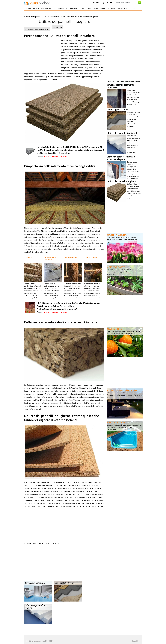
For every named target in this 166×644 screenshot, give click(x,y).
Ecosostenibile (124, 8)
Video (134, 8)
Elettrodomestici (61, 8)
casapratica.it (37, 17)
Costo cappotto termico (65, 583)
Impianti (103, 8)
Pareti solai (93, 8)
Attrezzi (83, 8)
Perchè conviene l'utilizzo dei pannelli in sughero (59, 36)
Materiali (112, 8)
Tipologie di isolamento (35, 583)
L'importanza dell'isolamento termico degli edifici (60, 166)
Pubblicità (136, 641)
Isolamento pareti (64, 17)
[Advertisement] (49, 14)
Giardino (74, 8)
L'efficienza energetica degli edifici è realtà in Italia (61, 322)
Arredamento (47, 8)
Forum (96, 3)
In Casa (28, 8)
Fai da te (36, 8)
